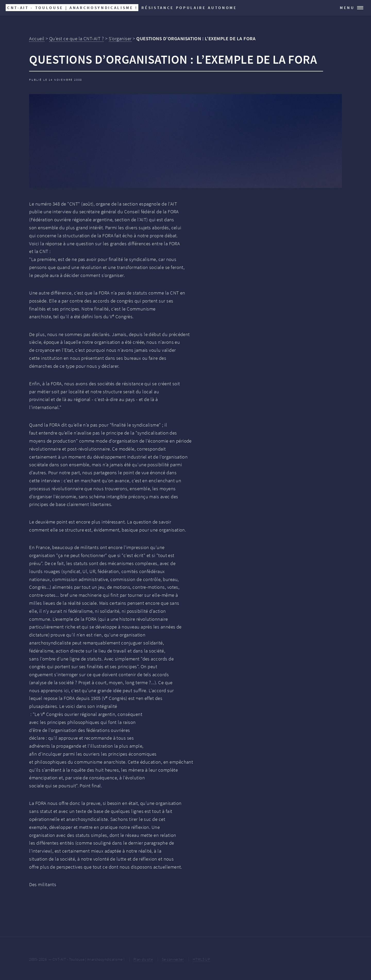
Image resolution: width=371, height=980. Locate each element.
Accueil (37, 39)
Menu (347, 8)
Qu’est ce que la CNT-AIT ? (77, 39)
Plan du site (143, 959)
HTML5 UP (201, 959)
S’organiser (120, 39)
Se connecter (173, 959)
